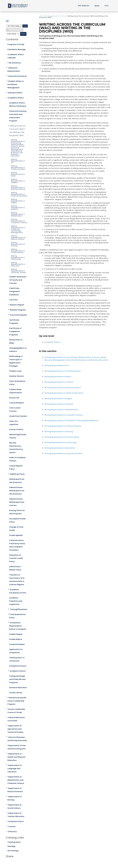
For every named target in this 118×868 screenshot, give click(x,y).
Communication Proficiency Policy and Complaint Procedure (17, 545)
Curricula (13, 300)
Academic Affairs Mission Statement (18, 104)
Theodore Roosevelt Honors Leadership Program (17, 701)
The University (14, 63)
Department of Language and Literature (15, 769)
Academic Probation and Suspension (16, 601)
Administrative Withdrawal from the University (17, 491)
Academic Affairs (16, 98)
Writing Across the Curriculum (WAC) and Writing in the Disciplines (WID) (17, 131)
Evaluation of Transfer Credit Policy (16, 558)
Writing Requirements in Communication (18, 168)
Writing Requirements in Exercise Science (18, 188)
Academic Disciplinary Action (18, 591)
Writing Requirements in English (18, 201)
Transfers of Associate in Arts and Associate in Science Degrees (17, 580)
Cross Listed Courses (15, 409)
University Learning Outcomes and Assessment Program (18, 116)
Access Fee (14, 398)
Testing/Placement (19, 609)
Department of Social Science (15, 806)
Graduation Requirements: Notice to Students (18, 626)
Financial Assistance (17, 76)
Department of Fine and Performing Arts (17, 747)
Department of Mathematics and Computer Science (16, 780)
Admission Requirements (14, 69)
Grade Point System (18, 416)
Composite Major (17, 644)
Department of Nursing (15, 798)
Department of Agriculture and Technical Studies (15, 729)
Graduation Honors (18, 666)
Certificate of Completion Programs (15, 331)
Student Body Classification (16, 391)
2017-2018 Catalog (46, 16)
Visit (107, 6)
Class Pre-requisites (14, 423)
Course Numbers (17, 403)
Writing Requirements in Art (18, 161)
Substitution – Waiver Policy (16, 568)
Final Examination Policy (17, 616)
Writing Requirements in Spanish (18, 208)
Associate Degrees (18, 315)
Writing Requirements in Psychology (18, 258)
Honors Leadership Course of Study (16, 711)
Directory (12, 832)
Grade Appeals (16, 535)
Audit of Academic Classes (18, 459)
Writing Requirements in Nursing (18, 244)
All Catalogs (13, 851)
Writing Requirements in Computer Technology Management (18, 229)
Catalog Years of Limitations (17, 659)
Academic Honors (18, 671)
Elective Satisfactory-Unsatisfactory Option (16, 448)
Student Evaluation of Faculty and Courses (18, 280)
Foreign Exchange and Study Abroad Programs (17, 679)
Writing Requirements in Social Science (18, 251)
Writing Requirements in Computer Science (19, 221)
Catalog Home (14, 842)
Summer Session (17, 376)
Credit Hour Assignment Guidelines (15, 291)
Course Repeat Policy (16, 467)
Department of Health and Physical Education (16, 757)
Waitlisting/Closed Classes (18, 436)
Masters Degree (17, 305)
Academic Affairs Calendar (16, 56)
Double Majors (16, 639)
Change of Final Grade (16, 529)
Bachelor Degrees (18, 310)
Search (23, 34)
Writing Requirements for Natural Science (18, 238)
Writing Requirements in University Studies (18, 271)
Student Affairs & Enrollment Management (16, 84)
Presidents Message (17, 49)
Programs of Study (16, 44)
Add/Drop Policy (17, 474)
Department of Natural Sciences (15, 790)
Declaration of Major (16, 341)
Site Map (11, 846)
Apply (97, 6)
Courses (12, 826)
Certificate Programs (14, 322)
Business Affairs (15, 93)
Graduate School (16, 821)
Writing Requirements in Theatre (18, 181)
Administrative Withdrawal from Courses (17, 502)
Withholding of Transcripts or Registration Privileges (16, 361)
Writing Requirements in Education (18, 264)
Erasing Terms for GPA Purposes (17, 512)
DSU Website (84, 6)
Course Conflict (16, 429)
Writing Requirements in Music (18, 174)
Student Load (15, 371)
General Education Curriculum (16, 719)
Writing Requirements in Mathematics (18, 214)
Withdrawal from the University (17, 481)
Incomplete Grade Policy (17, 520)
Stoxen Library (16, 693)
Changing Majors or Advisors (18, 350)
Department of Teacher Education (16, 815)
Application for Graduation (16, 651)
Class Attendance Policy (17, 383)
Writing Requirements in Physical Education (19, 194)
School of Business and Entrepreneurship (17, 739)
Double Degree (16, 634)
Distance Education (18, 688)
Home (18, 6)
